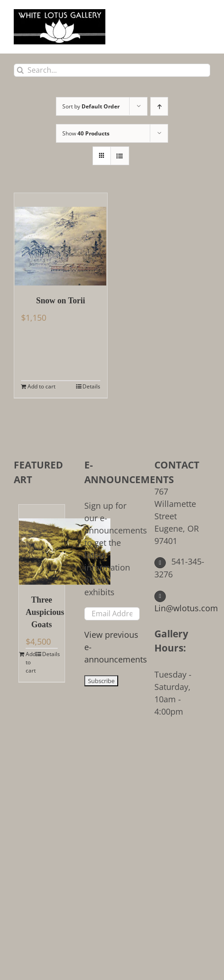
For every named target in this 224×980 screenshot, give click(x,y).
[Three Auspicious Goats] (42, 545)
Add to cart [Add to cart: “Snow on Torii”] (41, 386)
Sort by (91, 106)
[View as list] (120, 156)
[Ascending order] (159, 106)
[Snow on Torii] (61, 239)
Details (91, 386)
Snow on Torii (61, 301)
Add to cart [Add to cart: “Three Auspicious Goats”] (31, 662)
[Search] (20, 70)
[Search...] (112, 70)
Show (86, 133)
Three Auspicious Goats (42, 612)
